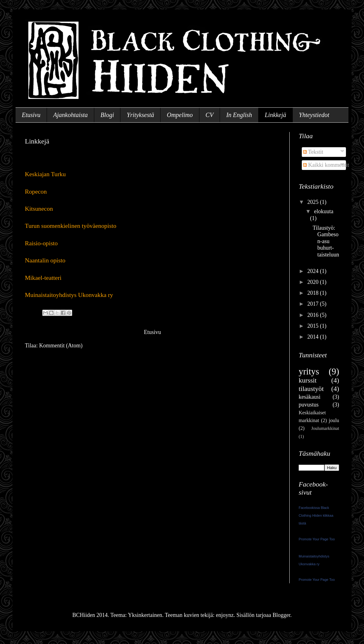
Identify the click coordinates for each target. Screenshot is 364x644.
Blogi (107, 115)
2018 (314, 293)
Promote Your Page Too (317, 539)
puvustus (309, 405)
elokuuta (324, 211)
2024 (314, 271)
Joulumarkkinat (325, 428)
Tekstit (313, 152)
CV (210, 115)
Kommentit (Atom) (61, 346)
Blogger (281, 615)
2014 (314, 337)
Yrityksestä (140, 115)
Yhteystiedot (314, 115)
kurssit (308, 380)
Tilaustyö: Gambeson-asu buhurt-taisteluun (326, 241)
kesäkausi (310, 397)
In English (239, 115)
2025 (314, 202)
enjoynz (225, 615)
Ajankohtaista (70, 115)
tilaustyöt (311, 389)
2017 (314, 304)
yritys (309, 371)
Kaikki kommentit (326, 165)
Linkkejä (275, 115)
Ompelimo (180, 115)
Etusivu (31, 115)
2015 (314, 326)
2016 (314, 315)
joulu (334, 421)
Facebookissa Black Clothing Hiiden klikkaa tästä (316, 515)
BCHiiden (27, 20)
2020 (314, 282)
